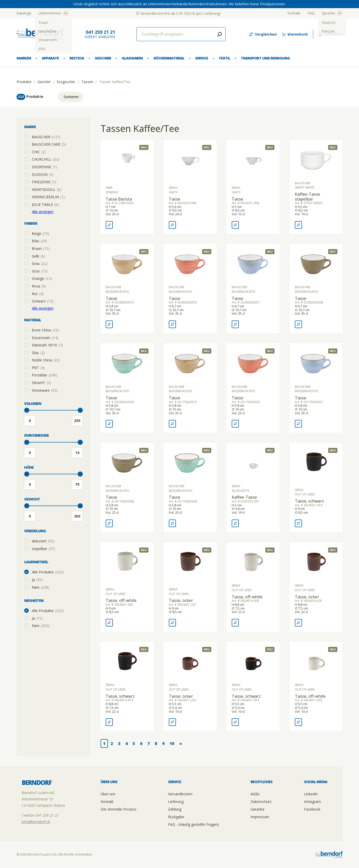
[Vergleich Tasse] (172, 225)
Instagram (312, 802)
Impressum (260, 817)
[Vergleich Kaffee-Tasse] (235, 523)
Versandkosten (180, 794)
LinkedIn (311, 794)
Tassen (87, 82)
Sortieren (71, 97)
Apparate (50, 58)
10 (172, 743)
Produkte (24, 82)
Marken (24, 58)
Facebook (312, 809)
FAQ (311, 13)
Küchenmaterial (169, 58)
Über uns (108, 794)
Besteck (77, 58)
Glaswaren (132, 58)
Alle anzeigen (43, 212)
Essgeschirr (66, 82)
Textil (224, 58)
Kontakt (294, 13)
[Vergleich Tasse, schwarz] (298, 523)
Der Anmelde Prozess (119, 809)
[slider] (27, 410)
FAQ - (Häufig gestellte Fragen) (194, 824)
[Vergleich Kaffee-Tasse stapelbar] (298, 225)
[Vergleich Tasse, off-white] (109, 623)
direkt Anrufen (100, 34)
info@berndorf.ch (36, 822)
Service (202, 58)
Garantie (258, 809)
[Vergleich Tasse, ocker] (172, 623)
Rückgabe (176, 817)
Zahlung (175, 809)
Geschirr (103, 58)
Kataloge (24, 13)
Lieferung (176, 802)
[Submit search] (219, 34)
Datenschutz (261, 802)
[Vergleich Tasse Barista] (109, 225)
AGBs (255, 794)
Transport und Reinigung (265, 58)
